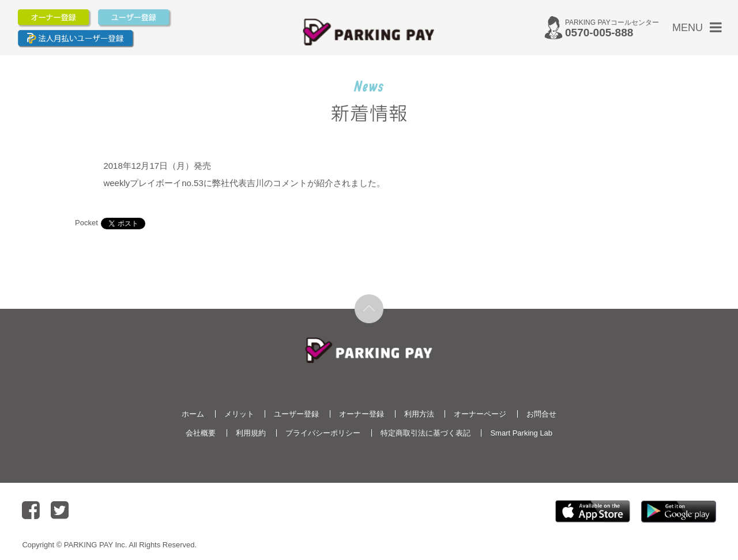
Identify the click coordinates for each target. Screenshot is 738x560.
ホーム (193, 414)
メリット (239, 414)
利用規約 (251, 433)
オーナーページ (480, 414)
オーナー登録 (362, 414)
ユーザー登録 (296, 414)
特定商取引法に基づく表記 (426, 433)
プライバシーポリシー (323, 433)
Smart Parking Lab (521, 433)
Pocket (86, 223)
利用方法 (419, 414)
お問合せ (541, 414)
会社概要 (201, 433)
